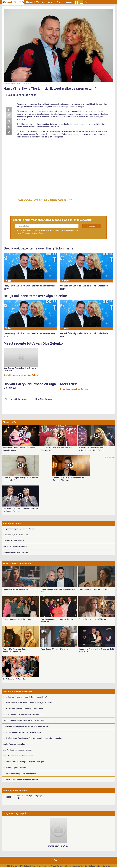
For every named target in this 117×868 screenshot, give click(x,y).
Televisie (40, 2)
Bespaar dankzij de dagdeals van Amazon (19, 529)
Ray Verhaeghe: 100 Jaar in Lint (14, 679)
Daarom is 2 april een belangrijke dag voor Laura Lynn (24, 762)
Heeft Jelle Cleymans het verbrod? (16, 768)
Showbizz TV (10, 422)
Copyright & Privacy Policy (52, 866)
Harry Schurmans (68, 389)
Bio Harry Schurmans (16, 399)
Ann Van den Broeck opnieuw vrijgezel (18, 750)
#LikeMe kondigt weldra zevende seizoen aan (21, 779)
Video (50, 2)
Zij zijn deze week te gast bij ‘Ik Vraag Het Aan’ (21, 774)
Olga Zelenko (82, 389)
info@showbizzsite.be (71, 866)
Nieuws (29, 2)
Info (39, 866)
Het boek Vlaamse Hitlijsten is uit (44, 200)
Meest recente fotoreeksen (17, 564)
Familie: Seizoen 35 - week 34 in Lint (17, 589)
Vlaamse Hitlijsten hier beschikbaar (17, 535)
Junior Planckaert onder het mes (16, 744)
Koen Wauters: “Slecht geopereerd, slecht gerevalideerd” (25, 697)
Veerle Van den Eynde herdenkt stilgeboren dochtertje (24, 709)
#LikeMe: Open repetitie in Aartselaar (17, 619)
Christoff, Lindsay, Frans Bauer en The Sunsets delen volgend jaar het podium (33, 738)
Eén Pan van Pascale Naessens (15, 547)
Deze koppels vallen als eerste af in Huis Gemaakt (22, 732)
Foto (59, 2)
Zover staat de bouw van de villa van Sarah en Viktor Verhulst (26, 726)
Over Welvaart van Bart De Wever (16, 553)
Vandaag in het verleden (15, 791)
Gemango (106, 866)
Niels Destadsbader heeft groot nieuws (18, 756)
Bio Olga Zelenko (44, 399)
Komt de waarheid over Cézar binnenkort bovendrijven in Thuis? (28, 703)
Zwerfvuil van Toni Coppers (14, 541)
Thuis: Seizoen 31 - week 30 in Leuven (93, 589)
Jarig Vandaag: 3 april (14, 813)
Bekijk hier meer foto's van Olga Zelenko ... (22, 375)
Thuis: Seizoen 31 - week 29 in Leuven (55, 649)
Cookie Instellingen (89, 866)
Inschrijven (92, 226)
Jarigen (68, 2)
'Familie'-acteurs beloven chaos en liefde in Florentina (24, 720)
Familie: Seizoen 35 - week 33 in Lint (92, 619)
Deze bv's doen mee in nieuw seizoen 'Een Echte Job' (23, 715)
